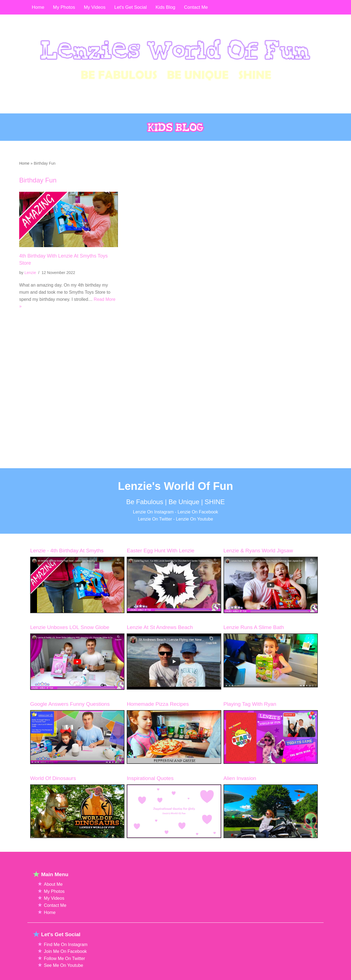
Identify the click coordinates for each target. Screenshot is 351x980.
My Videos (54, 930)
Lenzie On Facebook (198, 544)
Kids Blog (165, 7)
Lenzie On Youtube (195, 551)
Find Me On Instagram (66, 976)
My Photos (54, 923)
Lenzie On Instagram (153, 544)
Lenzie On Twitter (155, 551)
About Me (53, 916)
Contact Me (55, 937)
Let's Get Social (131, 7)
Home (24, 163)
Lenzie (30, 273)
